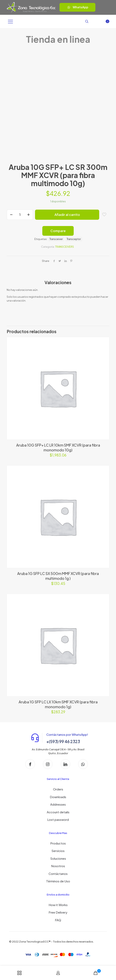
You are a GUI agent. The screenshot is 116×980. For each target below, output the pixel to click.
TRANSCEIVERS (64, 247)
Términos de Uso (58, 881)
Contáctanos (58, 874)
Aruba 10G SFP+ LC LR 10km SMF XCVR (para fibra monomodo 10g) (58, 447)
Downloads (58, 797)
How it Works (58, 905)
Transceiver (56, 239)
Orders (58, 789)
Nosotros (58, 866)
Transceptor (74, 239)
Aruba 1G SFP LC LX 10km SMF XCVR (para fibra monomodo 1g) (58, 704)
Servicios (58, 851)
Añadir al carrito (67, 215)
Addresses (58, 804)
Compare (58, 231)
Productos (58, 843)
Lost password (58, 820)
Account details (58, 812)
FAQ (58, 920)
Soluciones (58, 858)
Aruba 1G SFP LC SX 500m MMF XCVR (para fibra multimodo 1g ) (58, 576)
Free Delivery (58, 912)
